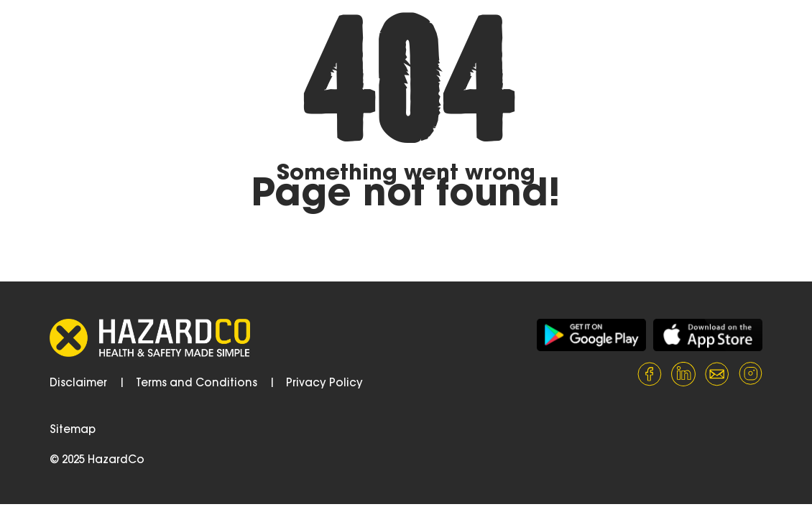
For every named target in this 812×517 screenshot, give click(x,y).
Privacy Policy (324, 384)
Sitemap (73, 430)
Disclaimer (78, 384)
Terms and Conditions (197, 384)
